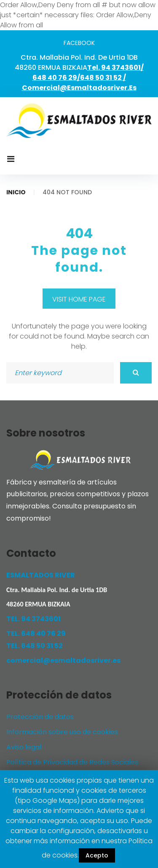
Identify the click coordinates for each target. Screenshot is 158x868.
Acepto (97, 855)
